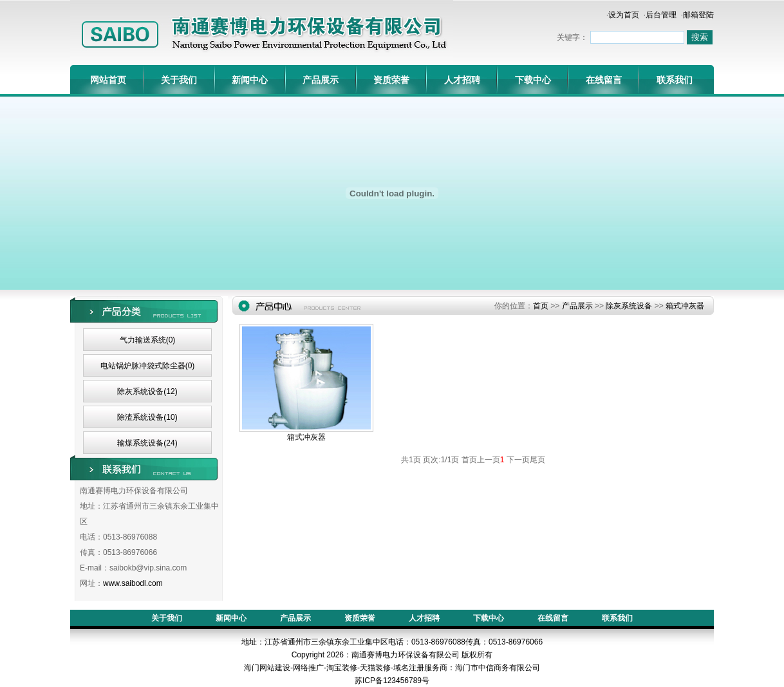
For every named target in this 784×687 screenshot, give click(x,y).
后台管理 (661, 15)
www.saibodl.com (133, 583)
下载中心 (533, 80)
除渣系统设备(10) (147, 417)
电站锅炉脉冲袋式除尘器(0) (148, 366)
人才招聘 (462, 80)
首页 (541, 306)
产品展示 (321, 80)
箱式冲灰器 (685, 306)
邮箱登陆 (698, 15)
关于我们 (179, 80)
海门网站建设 (267, 668)
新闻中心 (250, 80)
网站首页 (108, 80)
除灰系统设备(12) (147, 391)
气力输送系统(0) (148, 340)
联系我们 (675, 80)
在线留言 (604, 80)
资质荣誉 (391, 80)
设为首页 (624, 15)
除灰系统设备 (629, 306)
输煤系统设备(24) (147, 443)
